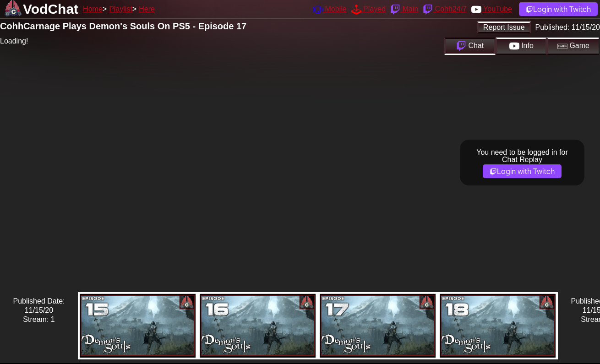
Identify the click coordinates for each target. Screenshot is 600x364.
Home (93, 9)
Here (147, 9)
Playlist (121, 9)
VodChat (51, 9)
